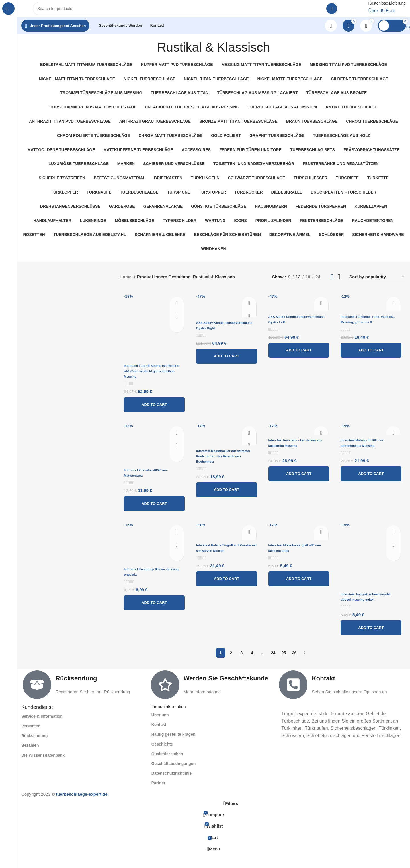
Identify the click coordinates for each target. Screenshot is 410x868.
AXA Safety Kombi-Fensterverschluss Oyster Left (296, 328)
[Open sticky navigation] (55, 31)
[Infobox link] (381, 12)
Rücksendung (76, 692)
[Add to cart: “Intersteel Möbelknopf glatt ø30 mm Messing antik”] (300, 592)
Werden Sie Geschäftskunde (226, 692)
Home (126, 282)
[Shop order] (377, 283)
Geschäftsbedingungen (174, 777)
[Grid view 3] (332, 283)
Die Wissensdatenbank (43, 769)
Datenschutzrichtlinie (172, 787)
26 (294, 666)
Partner (158, 797)
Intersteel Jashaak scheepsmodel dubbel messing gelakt (366, 608)
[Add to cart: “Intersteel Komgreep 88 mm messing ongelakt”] (152, 616)
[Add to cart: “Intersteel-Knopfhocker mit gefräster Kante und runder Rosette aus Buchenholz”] (226, 496)
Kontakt (323, 692)
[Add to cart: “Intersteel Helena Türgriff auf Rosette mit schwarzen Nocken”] (226, 597)
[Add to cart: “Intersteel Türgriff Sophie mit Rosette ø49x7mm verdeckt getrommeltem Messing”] (152, 406)
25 (284, 666)
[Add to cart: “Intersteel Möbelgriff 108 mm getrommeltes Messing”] (373, 481)
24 (273, 666)
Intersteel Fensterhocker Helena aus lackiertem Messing (295, 453)
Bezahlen (30, 759)
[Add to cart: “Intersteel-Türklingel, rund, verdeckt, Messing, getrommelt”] (373, 361)
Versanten (31, 739)
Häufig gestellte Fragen (174, 748)
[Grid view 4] (339, 283)
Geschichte (162, 758)
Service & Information (42, 730)
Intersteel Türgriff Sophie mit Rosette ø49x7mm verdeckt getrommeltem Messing (151, 373)
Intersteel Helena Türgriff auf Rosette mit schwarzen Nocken (225, 563)
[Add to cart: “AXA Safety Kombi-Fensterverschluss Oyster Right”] (226, 367)
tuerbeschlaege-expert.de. (82, 808)
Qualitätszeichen (167, 767)
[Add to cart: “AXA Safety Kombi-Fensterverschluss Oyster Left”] (300, 361)
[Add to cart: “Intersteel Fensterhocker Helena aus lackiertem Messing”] (300, 486)
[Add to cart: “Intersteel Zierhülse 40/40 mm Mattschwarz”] (152, 511)
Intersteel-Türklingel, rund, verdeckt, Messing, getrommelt (370, 328)
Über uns (160, 728)
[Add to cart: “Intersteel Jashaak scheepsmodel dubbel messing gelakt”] (373, 641)
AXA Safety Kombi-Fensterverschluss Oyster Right (222, 334)
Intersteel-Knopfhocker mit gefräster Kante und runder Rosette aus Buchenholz (223, 463)
